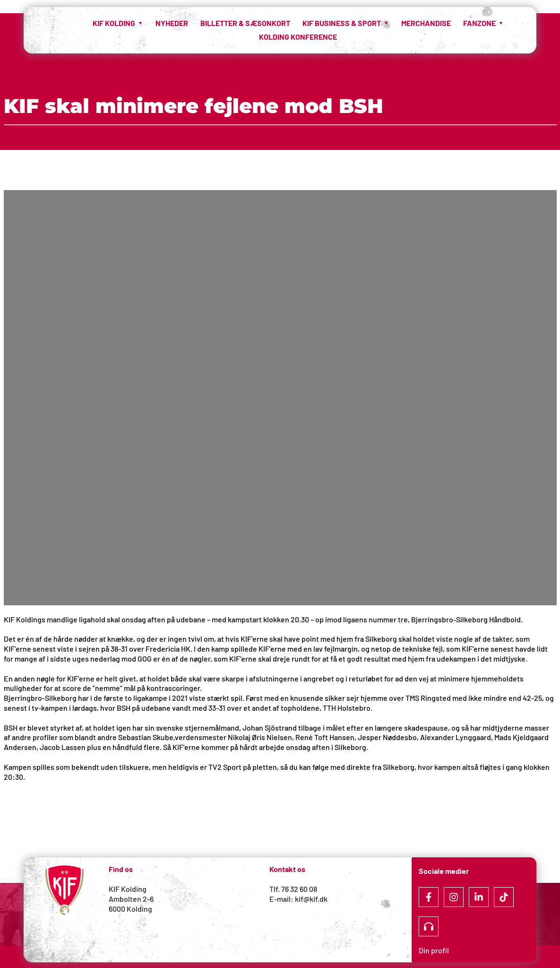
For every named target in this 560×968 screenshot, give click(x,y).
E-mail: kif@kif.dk (298, 899)
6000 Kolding (131, 909)
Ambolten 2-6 (131, 899)
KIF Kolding (128, 889)
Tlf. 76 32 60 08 (293, 889)
